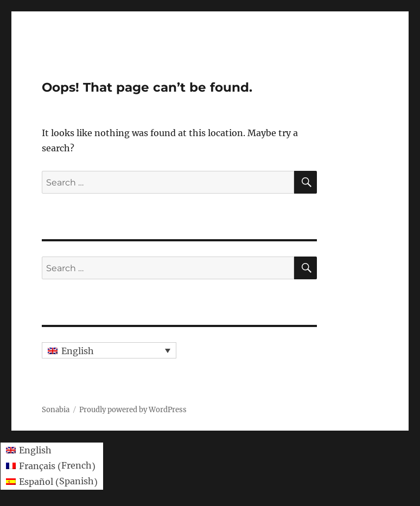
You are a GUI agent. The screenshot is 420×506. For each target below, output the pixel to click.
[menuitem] (109, 350)
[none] (109, 350)
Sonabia (56, 410)
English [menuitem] (78, 351)
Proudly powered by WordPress (133, 410)
